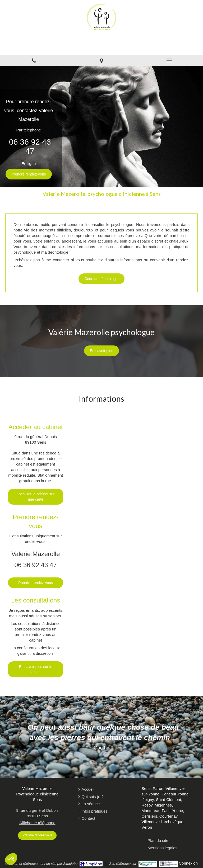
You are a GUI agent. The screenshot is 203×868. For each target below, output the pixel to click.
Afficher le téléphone (37, 823)
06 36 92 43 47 (30, 146)
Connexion (188, 863)
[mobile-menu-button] (169, 60)
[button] (11, 859)
